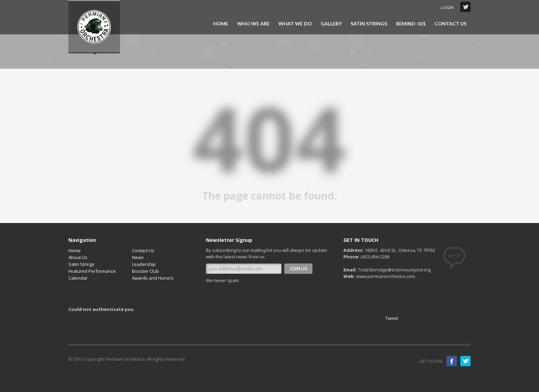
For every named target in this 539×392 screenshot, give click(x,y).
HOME (221, 24)
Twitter (465, 7)
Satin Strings (81, 264)
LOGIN (447, 7)
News (138, 257)
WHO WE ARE (251, 24)
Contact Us (143, 250)
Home (75, 250)
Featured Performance (92, 271)
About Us (78, 257)
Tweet (392, 318)
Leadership (144, 264)
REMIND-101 (411, 24)
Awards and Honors (153, 278)
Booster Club (145, 271)
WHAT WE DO (293, 24)
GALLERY (329, 24)
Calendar (78, 278)
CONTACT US (450, 24)
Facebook (452, 361)
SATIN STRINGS (369, 24)
